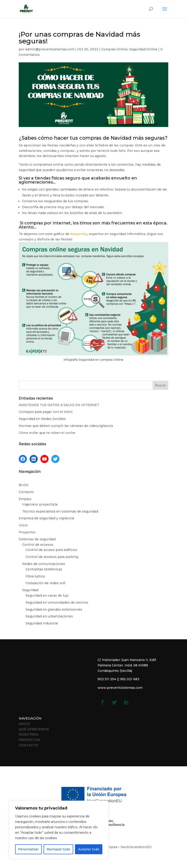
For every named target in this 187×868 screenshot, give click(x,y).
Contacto (26, 492)
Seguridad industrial (42, 623)
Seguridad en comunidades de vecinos (57, 602)
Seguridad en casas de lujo (47, 595)
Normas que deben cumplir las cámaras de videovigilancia (66, 426)
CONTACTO (28, 745)
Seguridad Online (143, 49)
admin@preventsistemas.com (50, 49)
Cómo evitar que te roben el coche (47, 433)
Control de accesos (38, 545)
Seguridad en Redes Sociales (42, 419)
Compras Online (114, 49)
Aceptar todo (89, 849)
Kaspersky (79, 234)
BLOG (24, 485)
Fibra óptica (35, 576)
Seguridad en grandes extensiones (54, 609)
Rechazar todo (58, 849)
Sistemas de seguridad (37, 539)
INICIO (24, 724)
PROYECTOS (29, 740)
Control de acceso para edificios (51, 550)
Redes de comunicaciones (44, 564)
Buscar (160, 385)
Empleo (25, 499)
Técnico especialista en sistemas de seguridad (60, 511)
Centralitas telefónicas (44, 569)
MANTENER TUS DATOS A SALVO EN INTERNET (59, 405)
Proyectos (27, 532)
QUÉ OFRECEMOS (34, 729)
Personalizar (28, 849)
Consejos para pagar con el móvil (46, 412)
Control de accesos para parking (52, 557)
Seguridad (30, 590)
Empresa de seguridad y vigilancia (46, 518)
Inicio (23, 525)
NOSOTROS (29, 734)
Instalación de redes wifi (46, 583)
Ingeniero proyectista (40, 504)
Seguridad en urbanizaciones (49, 616)
